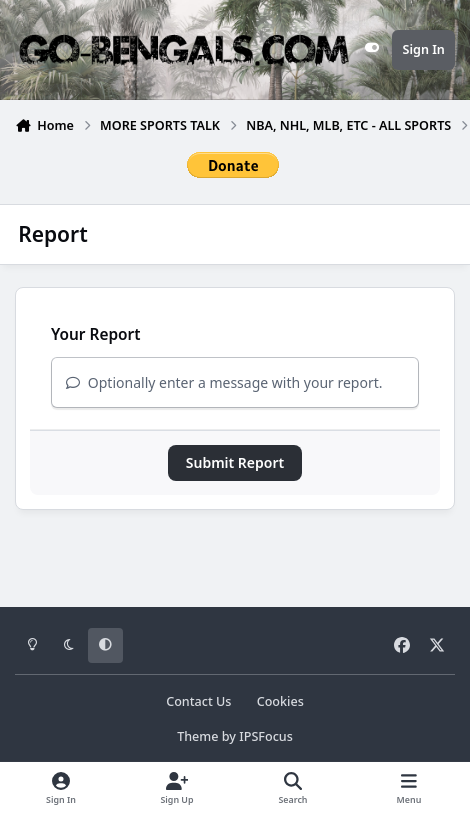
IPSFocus (266, 736)
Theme (197, 736)
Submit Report (235, 462)
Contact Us (198, 701)
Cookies (280, 701)
